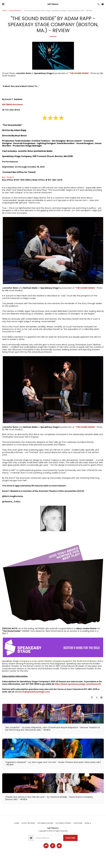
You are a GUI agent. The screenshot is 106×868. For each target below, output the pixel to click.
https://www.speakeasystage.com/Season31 (78, 684)
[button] (3, 4)
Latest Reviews (15, 11)
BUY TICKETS (8, 177)
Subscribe (70, 838)
